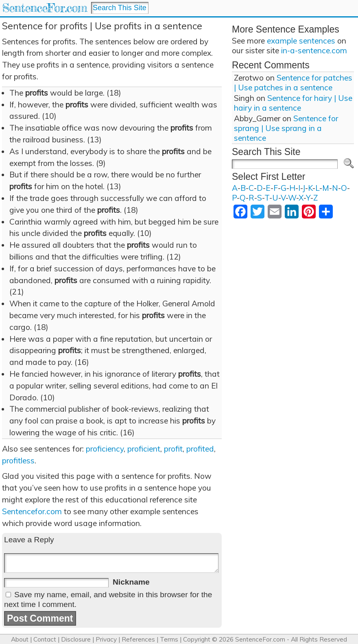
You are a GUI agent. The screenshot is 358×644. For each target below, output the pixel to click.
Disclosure (76, 639)
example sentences (301, 41)
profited (200, 449)
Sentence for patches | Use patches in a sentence (293, 83)
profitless (18, 461)
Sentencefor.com (32, 511)
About (20, 639)
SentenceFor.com (45, 8)
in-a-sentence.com (314, 50)
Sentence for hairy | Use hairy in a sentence (293, 103)
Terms (169, 639)
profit (173, 449)
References (138, 639)
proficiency (105, 449)
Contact (45, 639)
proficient (144, 449)
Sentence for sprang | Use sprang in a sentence (286, 128)
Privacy (106, 639)
